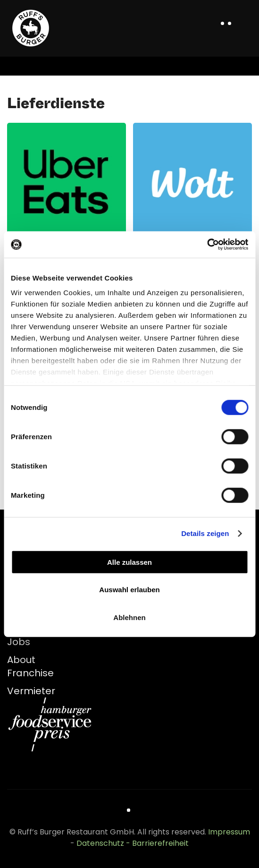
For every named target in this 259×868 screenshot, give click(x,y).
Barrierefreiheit (160, 843)
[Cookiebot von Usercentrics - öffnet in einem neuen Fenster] (207, 245)
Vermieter (31, 691)
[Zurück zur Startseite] (31, 28)
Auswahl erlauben (129, 590)
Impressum (229, 832)
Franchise (30, 673)
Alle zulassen (129, 562)
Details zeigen (205, 533)
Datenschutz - (104, 843)
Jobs (19, 642)
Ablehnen (129, 617)
